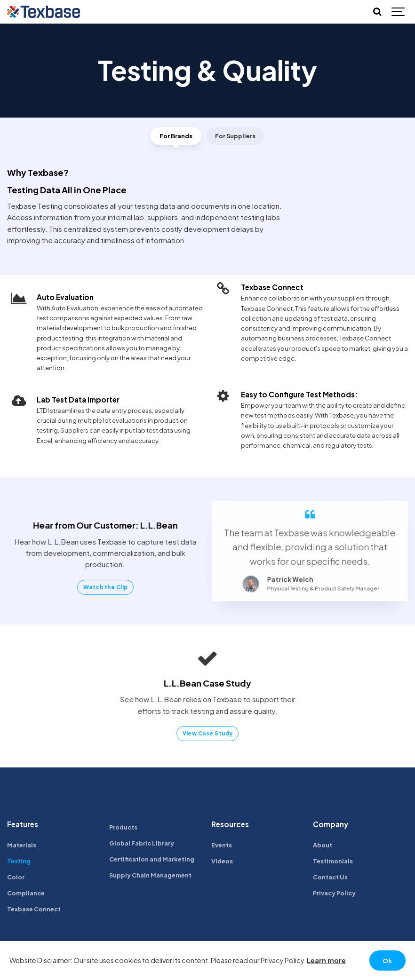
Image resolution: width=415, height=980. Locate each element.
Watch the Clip (106, 587)
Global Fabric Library (143, 844)
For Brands (175, 136)
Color (16, 879)
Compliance (27, 895)
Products (125, 828)
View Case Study (207, 733)
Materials (23, 846)
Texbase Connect (36, 911)
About (323, 846)
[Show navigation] (399, 12)
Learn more (326, 960)
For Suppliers (236, 136)
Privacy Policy (336, 895)
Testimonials (334, 862)
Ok (387, 960)
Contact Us (331, 879)
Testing (19, 862)
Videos (223, 862)
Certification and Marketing (155, 861)
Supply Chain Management (152, 877)
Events (222, 846)
